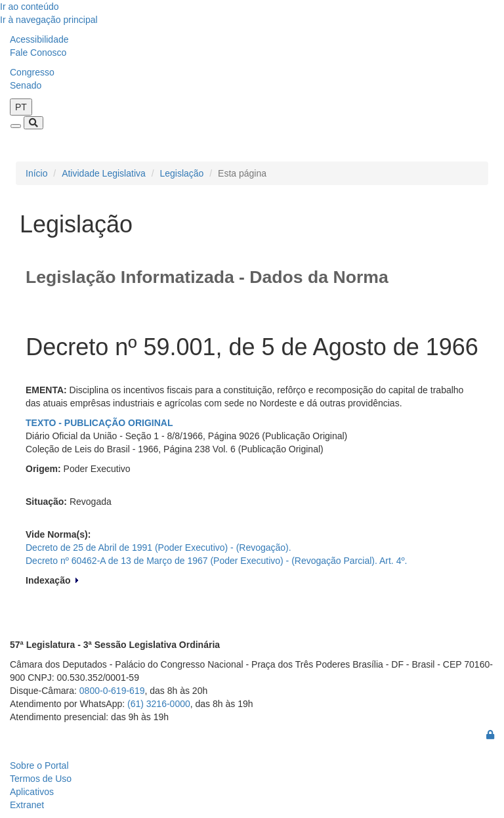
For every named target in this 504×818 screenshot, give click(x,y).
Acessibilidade (39, 39)
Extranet (27, 805)
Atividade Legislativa (104, 173)
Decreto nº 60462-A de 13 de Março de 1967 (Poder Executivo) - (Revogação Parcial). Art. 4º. (216, 561)
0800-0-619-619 (112, 691)
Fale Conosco (38, 53)
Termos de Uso (41, 779)
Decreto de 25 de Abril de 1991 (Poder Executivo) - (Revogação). (158, 548)
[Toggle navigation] (16, 126)
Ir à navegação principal (49, 20)
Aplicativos (32, 792)
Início (36, 173)
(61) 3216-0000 (159, 704)
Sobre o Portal (39, 765)
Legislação (181, 173)
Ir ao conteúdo (30, 7)
